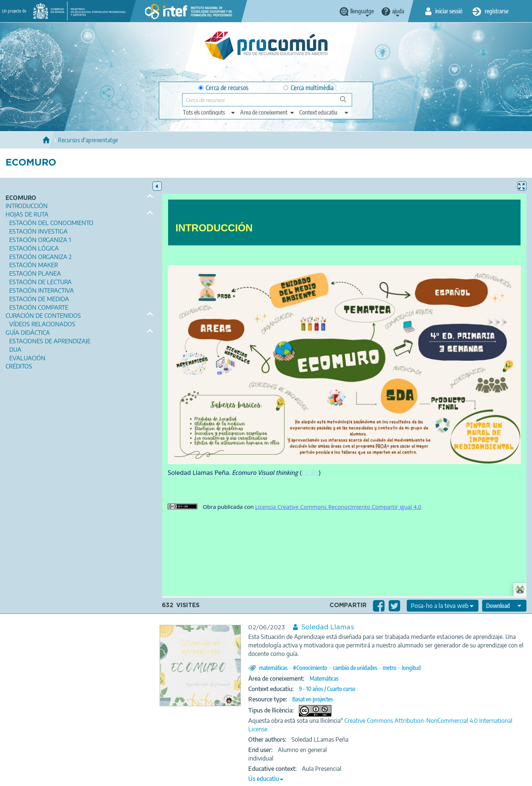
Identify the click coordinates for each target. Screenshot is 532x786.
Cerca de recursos (224, 88)
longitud (411, 668)
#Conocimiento (310, 668)
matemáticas (273, 668)
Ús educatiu (264, 779)
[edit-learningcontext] (324, 112)
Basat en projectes (313, 699)
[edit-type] (209, 112)
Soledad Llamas (328, 627)
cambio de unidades (355, 668)
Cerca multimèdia (308, 88)
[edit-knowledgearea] (267, 112)
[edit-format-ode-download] (504, 606)
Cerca (346, 102)
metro (390, 668)
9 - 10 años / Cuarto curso (327, 689)
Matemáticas (324, 678)
